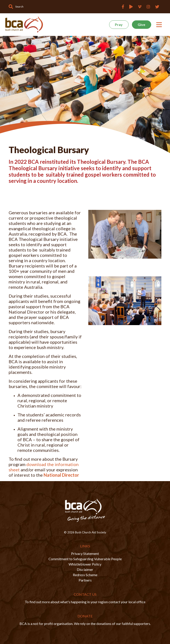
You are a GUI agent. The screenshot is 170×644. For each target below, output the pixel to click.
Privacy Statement (85, 553)
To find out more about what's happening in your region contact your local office (85, 602)
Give (141, 24)
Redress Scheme (85, 575)
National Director (61, 475)
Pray (119, 24)
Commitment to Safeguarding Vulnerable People (85, 559)
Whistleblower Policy (85, 564)
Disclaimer (85, 569)
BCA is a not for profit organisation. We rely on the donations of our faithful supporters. (85, 624)
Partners (85, 580)
